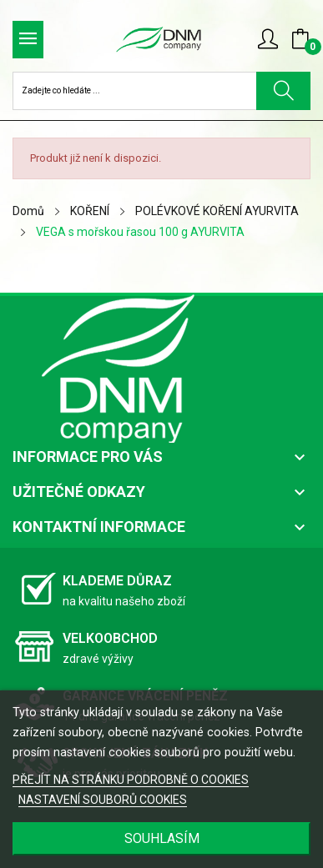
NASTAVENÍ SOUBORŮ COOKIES (103, 800)
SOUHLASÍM (162, 838)
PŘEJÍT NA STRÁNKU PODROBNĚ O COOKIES (131, 780)
